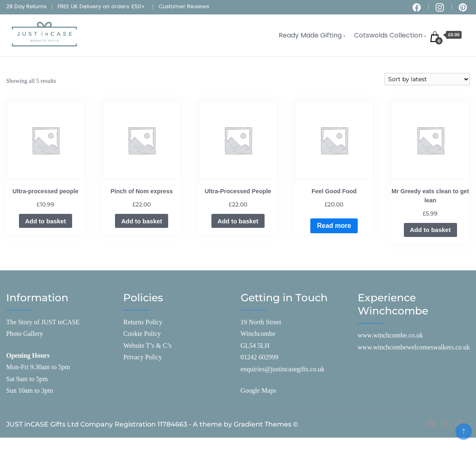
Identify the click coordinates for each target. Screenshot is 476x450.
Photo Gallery (25, 334)
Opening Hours (28, 355)
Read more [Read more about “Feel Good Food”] (334, 226)
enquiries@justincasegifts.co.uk (283, 369)
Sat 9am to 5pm (27, 379)
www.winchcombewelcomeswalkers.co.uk (414, 347)
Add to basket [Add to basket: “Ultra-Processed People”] (238, 221)
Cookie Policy (142, 334)
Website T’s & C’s (147, 346)
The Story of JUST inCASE (43, 322)
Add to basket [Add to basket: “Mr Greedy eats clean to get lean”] (430, 230)
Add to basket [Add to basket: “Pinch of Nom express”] (142, 221)
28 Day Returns (26, 6)
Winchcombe (258, 334)
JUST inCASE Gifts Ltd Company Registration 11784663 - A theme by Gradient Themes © (152, 424)
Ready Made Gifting (310, 35)
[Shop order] (427, 79)
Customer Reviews (184, 6)
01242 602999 (260, 357)
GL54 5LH (255, 346)
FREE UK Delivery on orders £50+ (101, 6)
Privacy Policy (143, 357)
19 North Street (261, 322)
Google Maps (259, 390)
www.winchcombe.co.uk (390, 335)
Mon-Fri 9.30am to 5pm (38, 367)
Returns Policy (143, 322)
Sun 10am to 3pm (29, 390)
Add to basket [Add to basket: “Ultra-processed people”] (46, 221)
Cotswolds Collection (388, 35)
